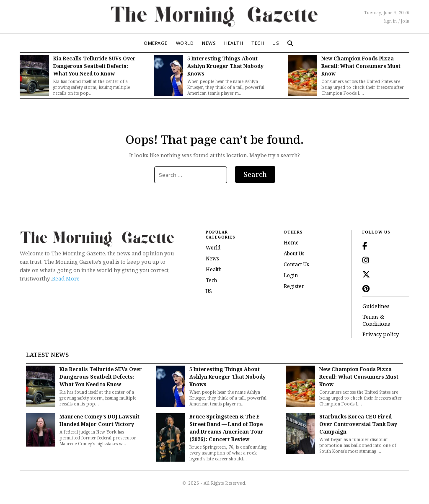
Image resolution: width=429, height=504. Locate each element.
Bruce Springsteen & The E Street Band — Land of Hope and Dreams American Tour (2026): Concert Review (226, 428)
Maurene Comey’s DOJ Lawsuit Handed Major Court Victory (99, 420)
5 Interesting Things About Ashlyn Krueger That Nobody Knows (225, 66)
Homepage (154, 43)
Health (234, 43)
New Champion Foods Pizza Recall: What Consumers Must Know (361, 66)
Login (291, 275)
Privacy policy (381, 334)
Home (291, 243)
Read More (66, 278)
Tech (258, 43)
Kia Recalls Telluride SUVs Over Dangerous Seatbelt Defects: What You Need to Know (94, 66)
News (209, 43)
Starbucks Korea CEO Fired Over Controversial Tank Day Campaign (358, 424)
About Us (294, 253)
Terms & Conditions (376, 320)
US (276, 43)
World (185, 43)
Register (294, 286)
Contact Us (296, 264)
